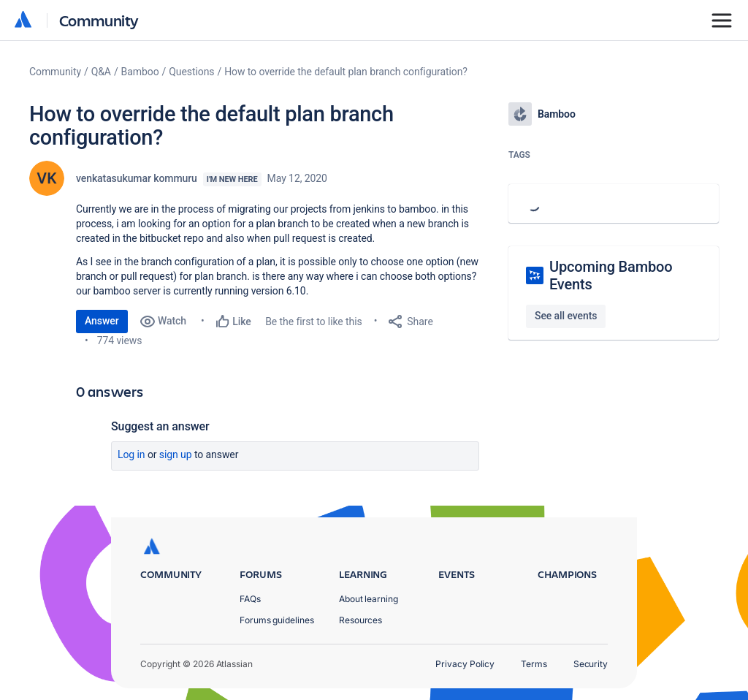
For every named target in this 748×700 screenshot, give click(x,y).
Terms (534, 664)
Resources (360, 620)
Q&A (101, 72)
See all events (566, 316)
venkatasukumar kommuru (137, 178)
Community (99, 20)
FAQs (250, 599)
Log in (131, 454)
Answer (102, 321)
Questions (191, 72)
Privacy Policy (465, 664)
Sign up (176, 454)
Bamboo (140, 72)
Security (591, 664)
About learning (369, 599)
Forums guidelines (277, 620)
